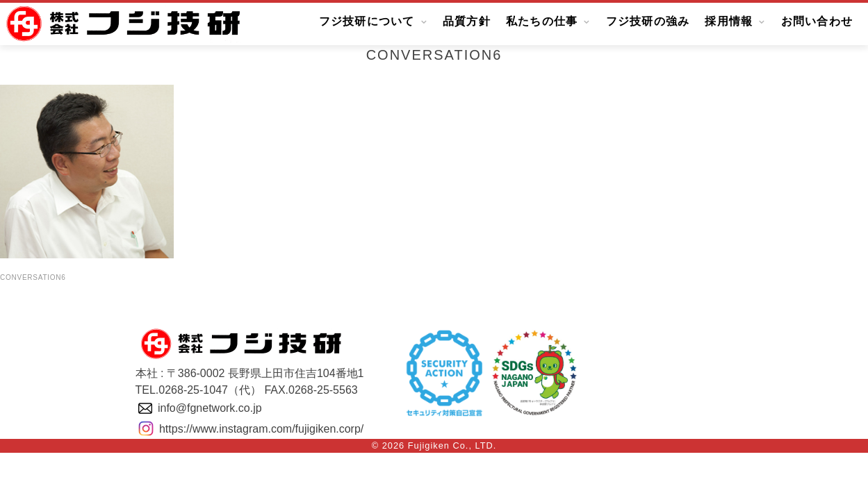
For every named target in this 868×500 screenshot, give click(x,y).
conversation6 (33, 277)
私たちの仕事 (542, 22)
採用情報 (729, 22)
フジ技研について (367, 22)
